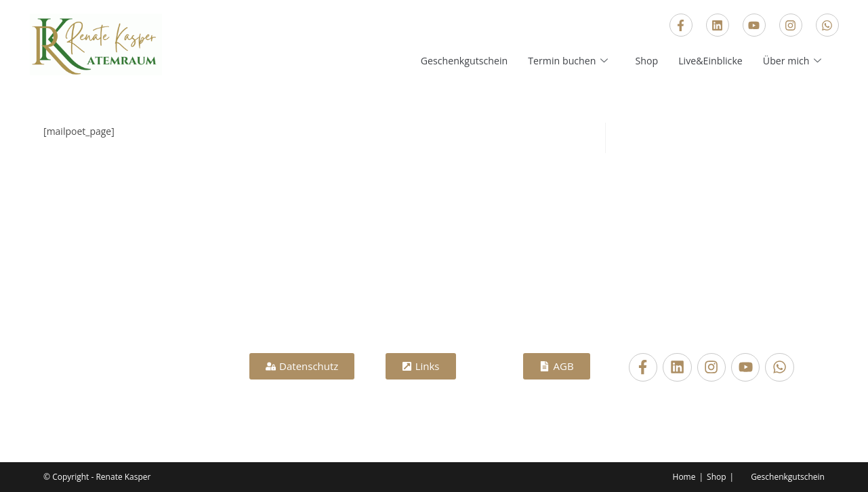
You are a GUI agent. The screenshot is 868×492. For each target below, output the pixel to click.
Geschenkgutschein (450, 60)
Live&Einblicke (706, 60)
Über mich (792, 60)
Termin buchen (560, 60)
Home (684, 477)
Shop (640, 60)
